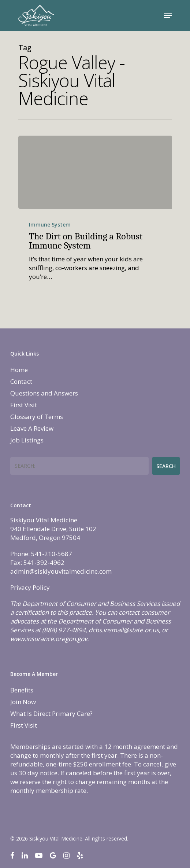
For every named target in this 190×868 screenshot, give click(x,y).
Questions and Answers (44, 393)
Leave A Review (32, 428)
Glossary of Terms (37, 417)
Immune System (50, 225)
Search (166, 466)
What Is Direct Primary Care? (51, 713)
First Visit (24, 405)
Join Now (23, 702)
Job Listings (27, 440)
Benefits (22, 690)
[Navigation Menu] (168, 15)
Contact (21, 381)
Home (19, 370)
